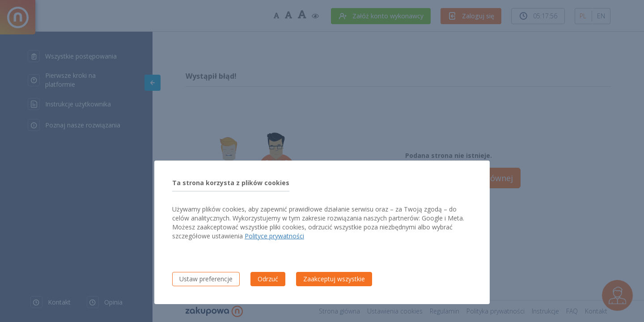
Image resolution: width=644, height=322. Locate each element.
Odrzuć (268, 279)
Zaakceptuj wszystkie (334, 279)
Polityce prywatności (274, 236)
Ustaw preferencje (206, 279)
